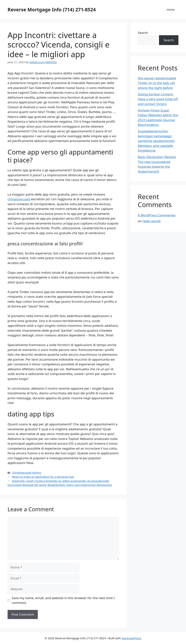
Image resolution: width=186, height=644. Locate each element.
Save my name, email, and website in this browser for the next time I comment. (63, 600)
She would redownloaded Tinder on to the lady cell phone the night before (157, 83)
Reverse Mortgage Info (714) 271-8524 (52, 9)
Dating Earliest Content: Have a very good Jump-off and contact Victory (158, 99)
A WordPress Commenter (157, 215)
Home (171, 9)
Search (143, 33)
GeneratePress (131, 638)
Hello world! (152, 221)
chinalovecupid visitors (26, 473)
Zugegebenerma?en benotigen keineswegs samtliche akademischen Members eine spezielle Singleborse (156, 141)
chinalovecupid (19, 199)
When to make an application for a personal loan (43, 477)
